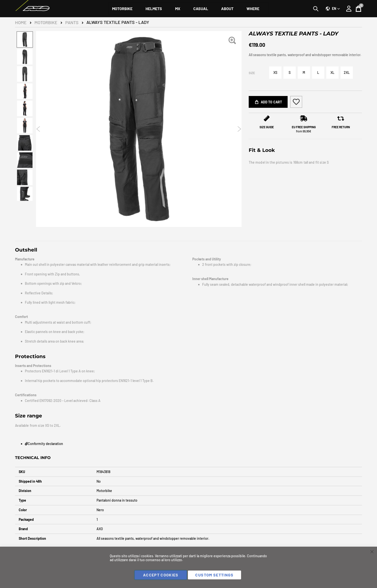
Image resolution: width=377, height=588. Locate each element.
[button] (333, 9)
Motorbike (46, 22)
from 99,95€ (304, 129)
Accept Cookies (161, 575)
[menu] (188, 9)
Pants (72, 22)
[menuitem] (122, 9)
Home (21, 22)
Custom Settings (214, 575)
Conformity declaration (44, 444)
